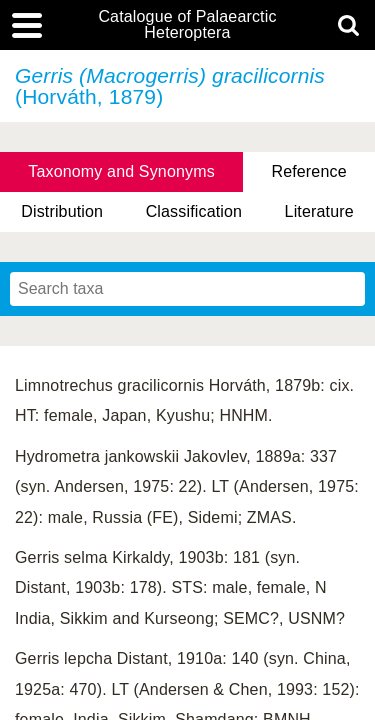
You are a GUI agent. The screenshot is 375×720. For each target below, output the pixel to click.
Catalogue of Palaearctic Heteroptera (187, 25)
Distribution (62, 211)
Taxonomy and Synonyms (121, 171)
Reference (308, 171)
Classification (194, 211)
